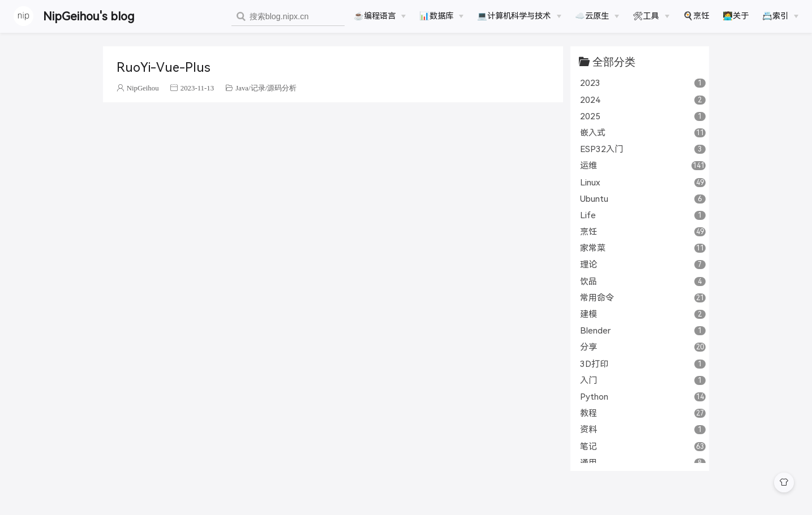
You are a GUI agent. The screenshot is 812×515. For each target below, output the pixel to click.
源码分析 (282, 88)
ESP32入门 (643, 149)
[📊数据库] (441, 16)
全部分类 (614, 61)
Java (242, 88)
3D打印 (643, 364)
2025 (643, 116)
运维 (643, 165)
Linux (643, 182)
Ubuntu (643, 199)
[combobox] (288, 17)
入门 (643, 380)
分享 (643, 347)
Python (643, 397)
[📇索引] (780, 16)
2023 (643, 83)
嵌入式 (643, 133)
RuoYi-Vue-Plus (164, 68)
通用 (643, 463)
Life (643, 215)
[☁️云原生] (597, 16)
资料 (643, 429)
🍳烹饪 (696, 16)
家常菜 (643, 248)
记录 (258, 88)
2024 (643, 100)
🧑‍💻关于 (736, 16)
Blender (643, 330)
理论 (643, 264)
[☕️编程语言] (380, 16)
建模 (643, 314)
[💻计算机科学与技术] (519, 16)
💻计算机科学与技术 (514, 16)
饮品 (643, 281)
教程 (643, 413)
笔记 (643, 446)
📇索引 (775, 16)
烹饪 (643, 231)
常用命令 (643, 298)
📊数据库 (436, 16)
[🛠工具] (651, 16)
